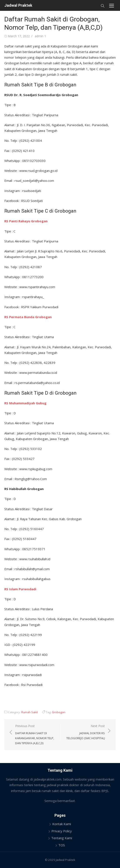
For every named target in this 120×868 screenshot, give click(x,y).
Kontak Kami (62, 824)
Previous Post (35, 735)
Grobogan (59, 712)
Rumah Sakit (30, 712)
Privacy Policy (62, 831)
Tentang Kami (62, 838)
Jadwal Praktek (18, 5)
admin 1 (40, 36)
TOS (62, 845)
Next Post (85, 732)
